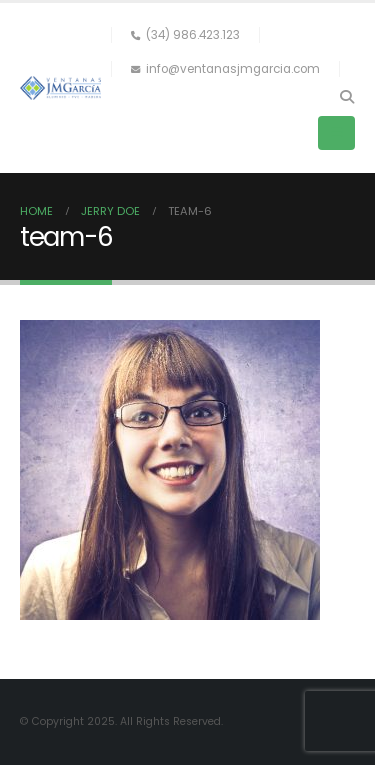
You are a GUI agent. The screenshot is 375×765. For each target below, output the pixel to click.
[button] (346, 97)
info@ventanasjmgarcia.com (225, 69)
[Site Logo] (60, 87)
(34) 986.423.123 (185, 35)
